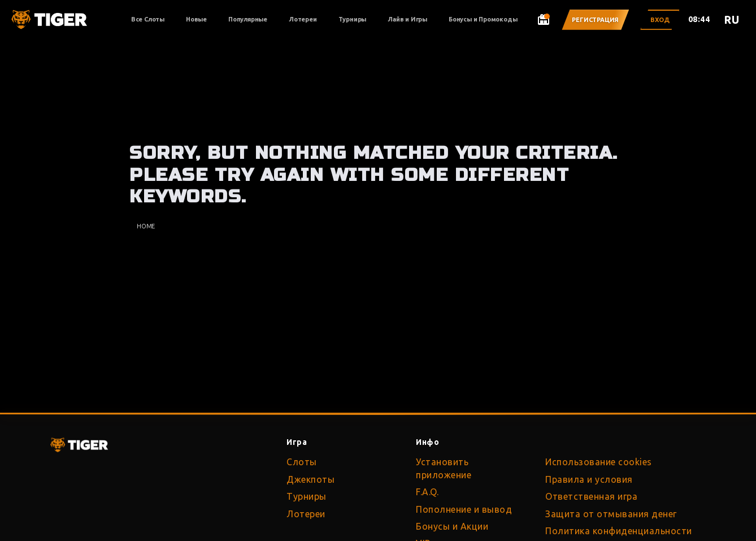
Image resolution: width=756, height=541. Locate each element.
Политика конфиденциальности (619, 531)
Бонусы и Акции (452, 526)
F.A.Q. (427, 492)
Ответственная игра (591, 496)
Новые (196, 19)
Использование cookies (599, 462)
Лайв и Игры (407, 19)
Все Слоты (148, 19)
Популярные (248, 19)
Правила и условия (589, 479)
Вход (660, 20)
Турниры (353, 19)
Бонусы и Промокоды (483, 19)
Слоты (302, 462)
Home (146, 226)
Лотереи (303, 19)
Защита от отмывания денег (611, 514)
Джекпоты (310, 479)
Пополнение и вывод (464, 509)
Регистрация (595, 20)
